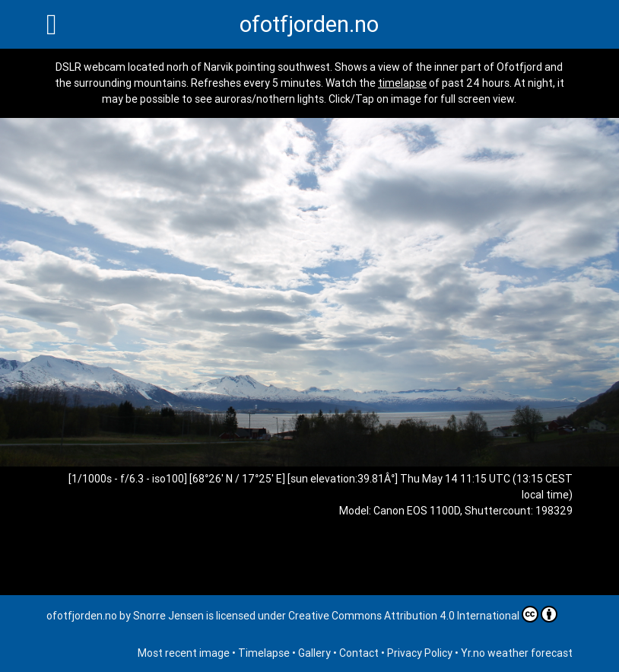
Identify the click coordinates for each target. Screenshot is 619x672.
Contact (359, 653)
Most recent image (184, 653)
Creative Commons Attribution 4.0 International (423, 614)
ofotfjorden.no (309, 24)
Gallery (314, 653)
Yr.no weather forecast (517, 653)
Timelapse (264, 653)
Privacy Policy (420, 653)
